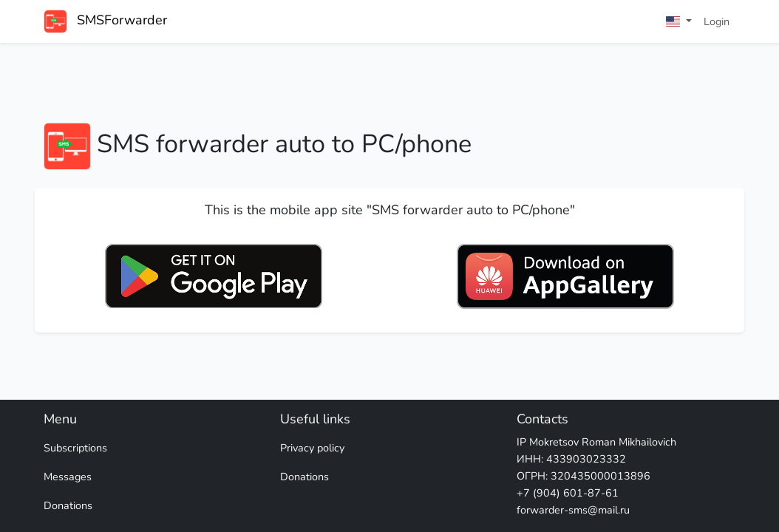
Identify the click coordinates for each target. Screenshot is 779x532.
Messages (68, 477)
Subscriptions (75, 448)
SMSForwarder (105, 21)
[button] (679, 22)
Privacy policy (312, 448)
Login (717, 21)
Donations (68, 505)
